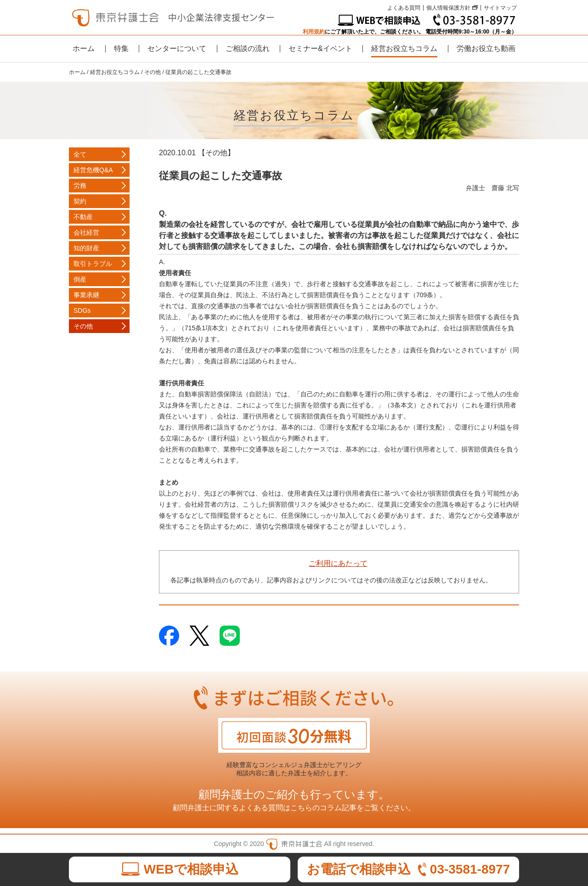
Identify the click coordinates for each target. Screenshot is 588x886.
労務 (80, 186)
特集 (121, 48)
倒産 (80, 279)
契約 (80, 201)
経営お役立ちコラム (404, 48)
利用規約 (314, 32)
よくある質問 (404, 8)
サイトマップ (500, 8)
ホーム (84, 48)
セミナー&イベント (320, 48)
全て (80, 154)
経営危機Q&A (93, 170)
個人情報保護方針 (448, 8)
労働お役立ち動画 (486, 48)
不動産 (83, 217)
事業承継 (86, 295)
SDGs (82, 310)
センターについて (177, 48)
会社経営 (86, 232)
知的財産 (86, 248)
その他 (83, 326)
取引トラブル (93, 264)
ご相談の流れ (248, 48)
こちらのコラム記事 (323, 808)
